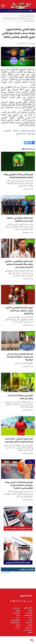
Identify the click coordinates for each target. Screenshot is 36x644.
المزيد (3, 6)
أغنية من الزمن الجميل (28, 631)
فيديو (18, 625)
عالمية (30, 625)
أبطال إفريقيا (8, 131)
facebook (22, 601)
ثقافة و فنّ (16, 613)
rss (19, 601)
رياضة (22, 16)
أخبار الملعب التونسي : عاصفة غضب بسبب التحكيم (20, 219)
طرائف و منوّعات (15, 623)
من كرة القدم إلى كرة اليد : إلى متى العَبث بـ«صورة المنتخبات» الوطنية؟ (20, 357)
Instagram (11, 601)
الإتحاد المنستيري (21, 134)
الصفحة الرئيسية (30, 16)
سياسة (17, 628)
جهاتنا (18, 615)
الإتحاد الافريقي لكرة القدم (28, 131)
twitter (25, 601)
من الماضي (29, 628)
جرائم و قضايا (28, 615)
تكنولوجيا (29, 613)
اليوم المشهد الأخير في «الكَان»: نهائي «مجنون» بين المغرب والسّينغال (19, 311)
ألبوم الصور (16, 608)
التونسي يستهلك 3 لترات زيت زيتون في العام (20, 397)
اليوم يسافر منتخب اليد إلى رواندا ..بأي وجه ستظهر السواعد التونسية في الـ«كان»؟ (19, 485)
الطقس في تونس (18, 579)
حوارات (30, 618)
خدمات (18, 618)
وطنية (18, 611)
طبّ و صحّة (29, 623)
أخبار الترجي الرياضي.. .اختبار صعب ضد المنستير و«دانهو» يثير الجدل (19, 440)
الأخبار (31, 10)
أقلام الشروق (28, 608)
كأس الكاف (16, 131)
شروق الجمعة (16, 620)
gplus (17, 601)
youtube (14, 601)
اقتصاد (30, 611)
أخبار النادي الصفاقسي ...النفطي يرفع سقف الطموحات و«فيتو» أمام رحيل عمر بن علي (19, 264)
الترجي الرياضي (31, 134)
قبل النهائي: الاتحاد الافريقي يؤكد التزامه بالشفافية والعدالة (18, 176)
